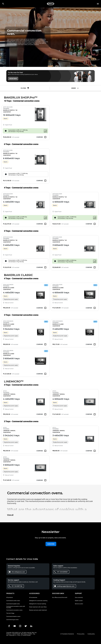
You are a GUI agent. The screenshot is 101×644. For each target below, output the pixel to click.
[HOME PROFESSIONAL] (51, 4)
